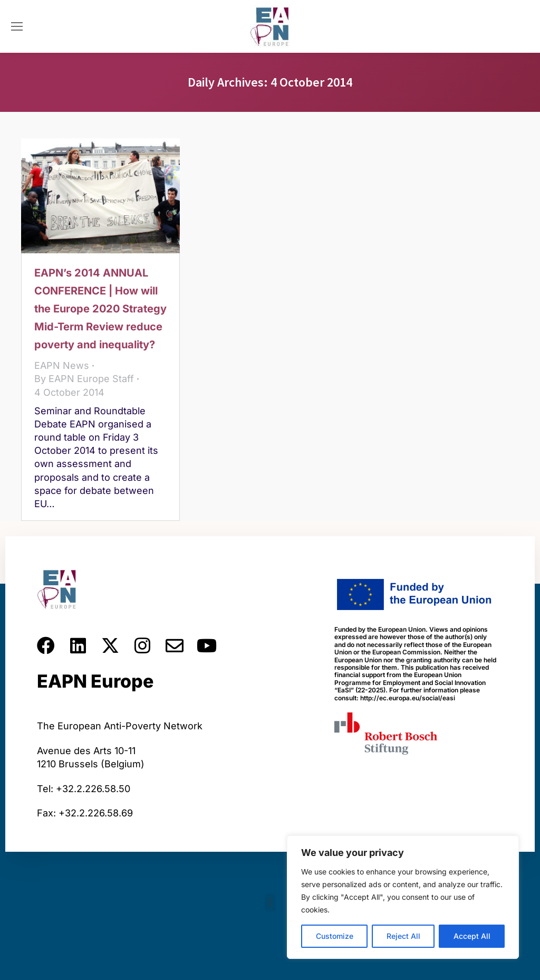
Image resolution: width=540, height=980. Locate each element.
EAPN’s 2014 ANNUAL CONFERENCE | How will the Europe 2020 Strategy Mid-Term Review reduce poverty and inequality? (100, 309)
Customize (335, 936)
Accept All (472, 936)
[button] (270, 903)
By (84, 379)
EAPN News (62, 365)
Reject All (403, 936)
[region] (403, 897)
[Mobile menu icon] (17, 26)
